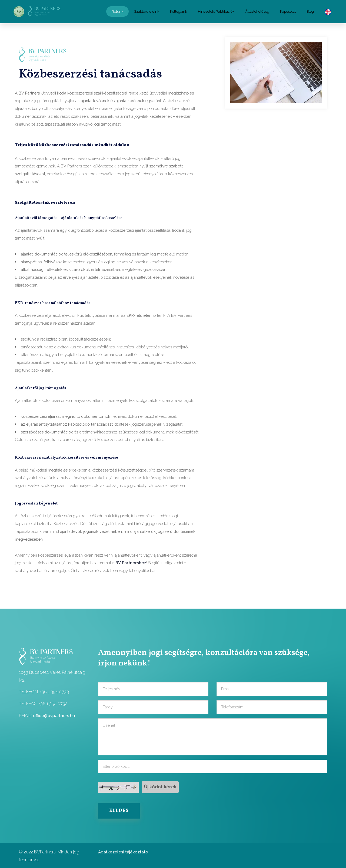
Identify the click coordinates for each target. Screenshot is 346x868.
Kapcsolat (288, 11)
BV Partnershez (131, 561)
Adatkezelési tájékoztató (124, 851)
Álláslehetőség (257, 11)
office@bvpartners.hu (54, 714)
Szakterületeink (147, 11)
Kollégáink (179, 11)
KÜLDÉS (120, 810)
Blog (310, 11)
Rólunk (117, 11)
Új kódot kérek (160, 785)
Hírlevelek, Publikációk (216, 11)
